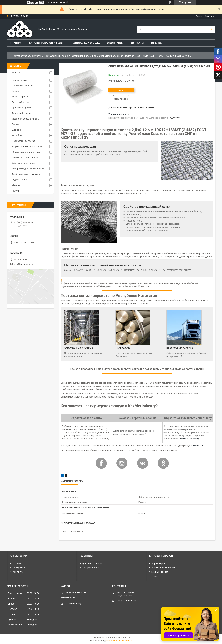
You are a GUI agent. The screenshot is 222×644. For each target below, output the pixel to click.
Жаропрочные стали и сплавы (28, 146)
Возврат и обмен (91, 568)
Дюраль (16, 91)
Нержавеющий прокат (57, 56)
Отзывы (157, 43)
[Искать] (212, 29)
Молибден (17, 135)
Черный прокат (20, 80)
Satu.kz (126, 638)
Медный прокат (20, 97)
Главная (16, 43)
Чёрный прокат (160, 564)
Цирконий (17, 130)
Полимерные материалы (25, 158)
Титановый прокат (21, 113)
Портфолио (19, 568)
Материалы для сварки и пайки (28, 169)
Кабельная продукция (23, 163)
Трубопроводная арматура (26, 174)
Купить (121, 90)
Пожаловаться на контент (119, 641)
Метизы (16, 185)
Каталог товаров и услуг (46, 43)
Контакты (137, 43)
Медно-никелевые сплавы (25, 119)
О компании (115, 43)
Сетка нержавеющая (84, 56)
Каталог (16, 72)
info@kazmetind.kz (24, 264)
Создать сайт (52, 2)
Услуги (15, 191)
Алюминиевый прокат (23, 85)
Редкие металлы (20, 180)
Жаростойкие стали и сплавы (27, 152)
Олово (15, 124)
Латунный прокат (21, 102)
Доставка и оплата (87, 43)
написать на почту (189, 439)
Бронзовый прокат (21, 108)
